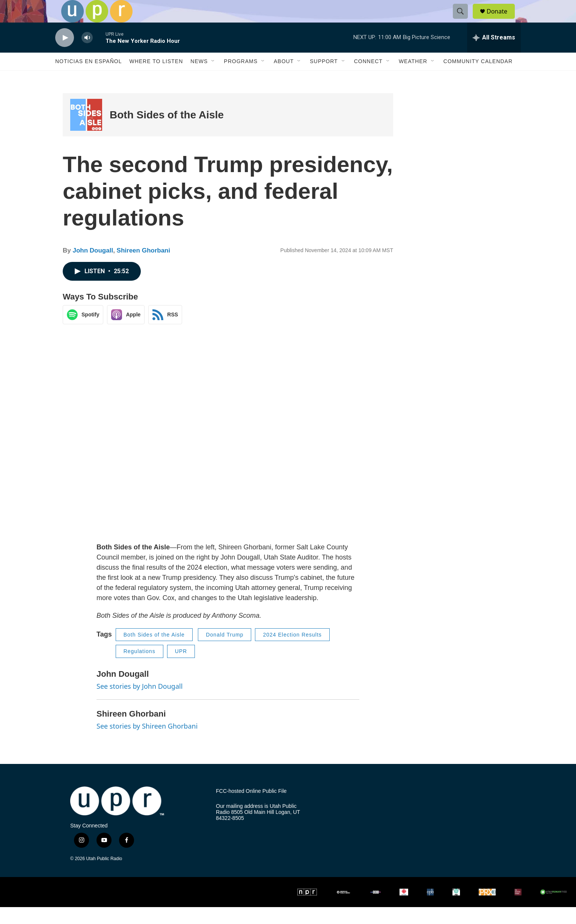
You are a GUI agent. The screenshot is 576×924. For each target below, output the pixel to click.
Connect (368, 78)
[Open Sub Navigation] (213, 78)
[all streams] (494, 54)
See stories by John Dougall (139, 703)
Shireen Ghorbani (144, 267)
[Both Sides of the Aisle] (86, 132)
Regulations (139, 668)
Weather (413, 78)
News (199, 78)
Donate (502, 20)
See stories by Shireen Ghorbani (147, 743)
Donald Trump (225, 652)
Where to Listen (156, 78)
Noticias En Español (88, 78)
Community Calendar (478, 78)
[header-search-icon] (464, 20)
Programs (241, 78)
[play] (65, 55)
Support (324, 78)
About (284, 78)
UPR (181, 668)
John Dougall (93, 267)
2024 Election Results (292, 652)
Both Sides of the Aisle (167, 132)
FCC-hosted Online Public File (251, 808)
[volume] (87, 55)
